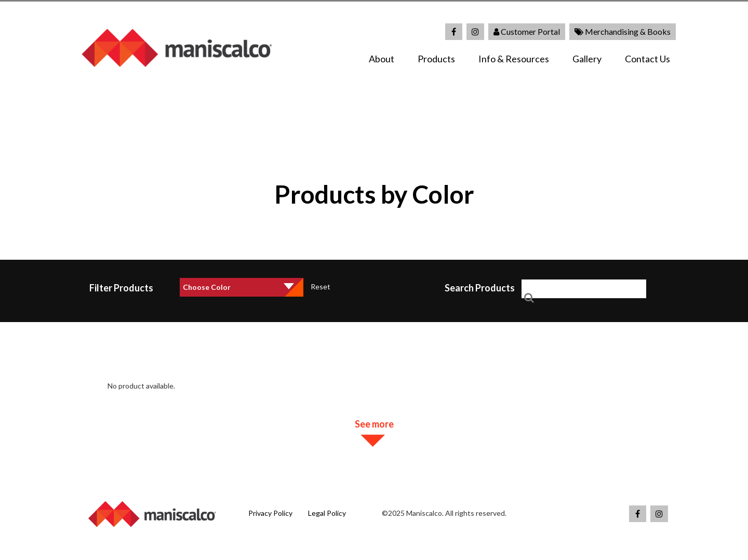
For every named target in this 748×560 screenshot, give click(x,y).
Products (436, 59)
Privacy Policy (270, 513)
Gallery (587, 59)
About (382, 59)
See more (374, 424)
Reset (320, 286)
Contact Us (647, 59)
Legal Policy (327, 513)
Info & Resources (514, 59)
